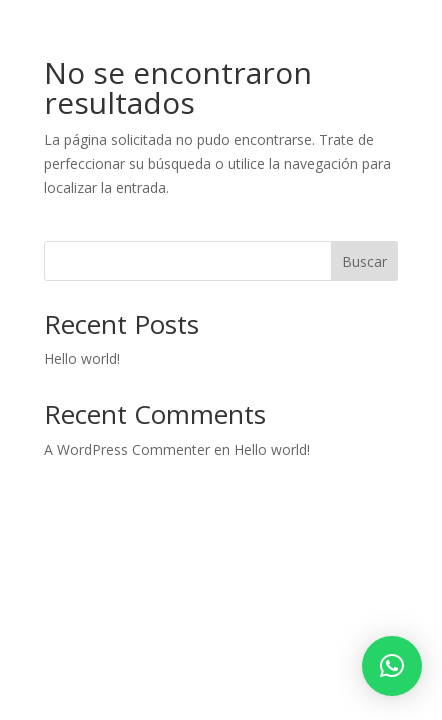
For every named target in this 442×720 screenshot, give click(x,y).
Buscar (364, 261)
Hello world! (82, 358)
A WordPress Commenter (127, 449)
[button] (392, 666)
